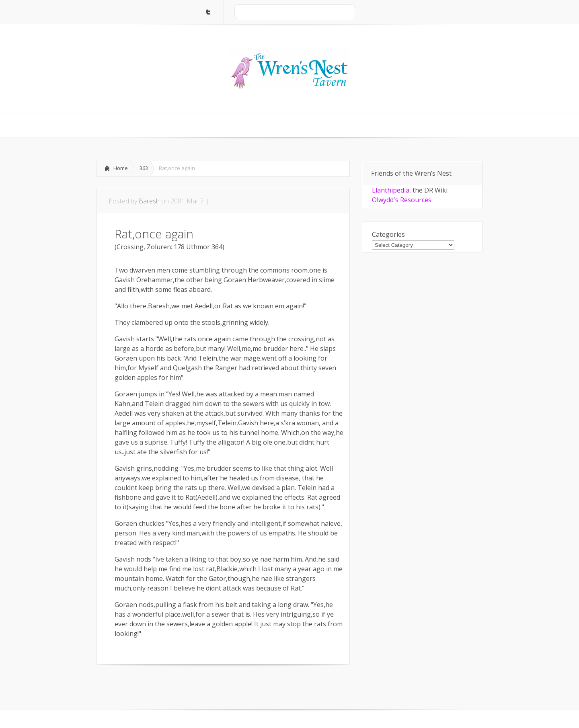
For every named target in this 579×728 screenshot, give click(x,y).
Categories (388, 234)
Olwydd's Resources (402, 200)
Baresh (149, 201)
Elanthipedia (391, 190)
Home (121, 168)
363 (144, 168)
